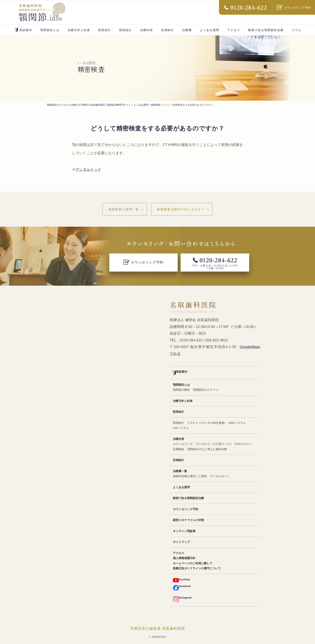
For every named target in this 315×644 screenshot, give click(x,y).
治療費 (187, 30)
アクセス (234, 30)
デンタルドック (88, 170)
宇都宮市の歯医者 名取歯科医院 (158, 628)
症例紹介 (168, 30)
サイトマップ (181, 542)
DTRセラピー (243, 444)
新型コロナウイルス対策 (188, 520)
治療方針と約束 (79, 30)
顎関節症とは (50, 30)
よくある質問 (210, 30)
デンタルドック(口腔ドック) (214, 444)
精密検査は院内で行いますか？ (181, 209)
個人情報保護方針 (184, 558)
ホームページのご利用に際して (193, 563)
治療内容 (147, 30)
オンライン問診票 (184, 531)
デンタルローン (220, 476)
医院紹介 (126, 30)
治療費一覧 (180, 471)
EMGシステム (237, 423)
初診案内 (24, 30)
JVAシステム (181, 428)
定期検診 (179, 449)
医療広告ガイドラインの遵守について (197, 568)
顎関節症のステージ (206, 390)
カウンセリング (183, 444)
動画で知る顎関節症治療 (266, 30)
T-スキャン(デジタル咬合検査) (206, 423)
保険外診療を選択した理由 (190, 476)
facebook (182, 588)
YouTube (182, 580)
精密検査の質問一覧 (124, 209)
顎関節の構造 (181, 390)
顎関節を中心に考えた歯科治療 (207, 449)
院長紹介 (105, 30)
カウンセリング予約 (186, 509)
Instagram (182, 599)
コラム (296, 30)
